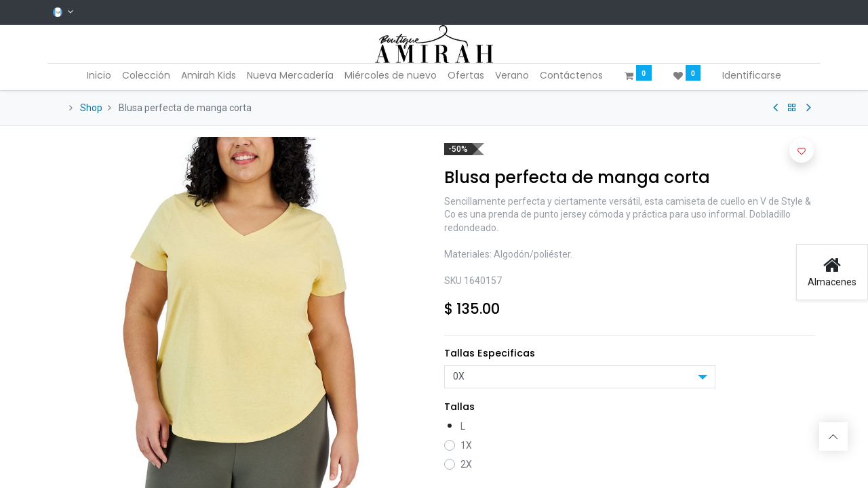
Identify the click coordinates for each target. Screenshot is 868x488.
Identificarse (752, 75)
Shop (91, 108)
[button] (802, 150)
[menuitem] (99, 76)
